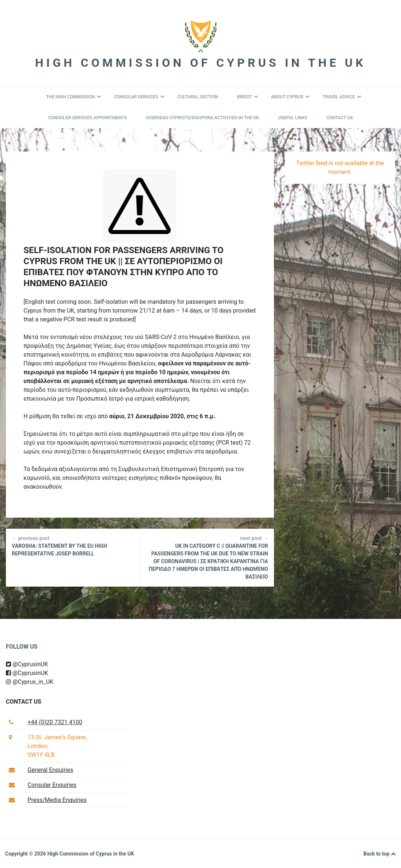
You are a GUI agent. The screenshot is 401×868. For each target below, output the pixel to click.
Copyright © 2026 (26, 854)
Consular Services (139, 97)
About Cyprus (290, 97)
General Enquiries (50, 770)
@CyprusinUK (27, 664)
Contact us (24, 702)
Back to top (380, 854)
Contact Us (340, 118)
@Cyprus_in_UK (30, 682)
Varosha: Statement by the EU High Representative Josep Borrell (73, 546)
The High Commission (73, 97)
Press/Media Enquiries (57, 800)
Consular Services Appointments (88, 118)
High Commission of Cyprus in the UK (200, 63)
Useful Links (293, 118)
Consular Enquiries (52, 785)
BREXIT (248, 97)
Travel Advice (342, 97)
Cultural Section (198, 97)
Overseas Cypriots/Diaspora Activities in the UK (203, 118)
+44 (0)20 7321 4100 (55, 722)
